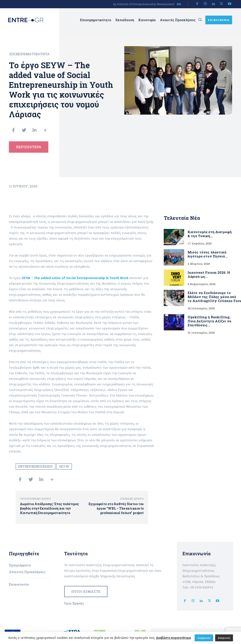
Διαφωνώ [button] (224, 638)
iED (179, 4)
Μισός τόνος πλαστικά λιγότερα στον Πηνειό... (204, 254)
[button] (200, 20)
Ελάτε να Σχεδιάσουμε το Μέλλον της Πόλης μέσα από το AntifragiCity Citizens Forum (211, 296)
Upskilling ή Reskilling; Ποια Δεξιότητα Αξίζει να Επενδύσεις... (209, 319)
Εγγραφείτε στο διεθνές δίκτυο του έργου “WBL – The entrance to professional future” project (116, 509)
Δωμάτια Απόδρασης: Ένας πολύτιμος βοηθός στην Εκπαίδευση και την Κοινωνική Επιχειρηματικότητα (49, 509)
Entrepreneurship (36, 467)
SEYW (64, 467)
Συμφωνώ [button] (204, 638)
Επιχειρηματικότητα (30, 54)
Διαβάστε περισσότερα (174, 638)
